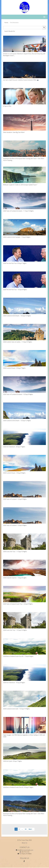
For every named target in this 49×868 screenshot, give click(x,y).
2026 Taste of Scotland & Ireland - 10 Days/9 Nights (24, 386)
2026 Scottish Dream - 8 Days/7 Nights (24, 360)
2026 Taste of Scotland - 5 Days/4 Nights (24, 517)
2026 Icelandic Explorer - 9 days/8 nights (24, 569)
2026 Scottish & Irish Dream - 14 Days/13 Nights (24, 307)
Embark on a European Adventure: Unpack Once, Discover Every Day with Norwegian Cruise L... (24, 46)
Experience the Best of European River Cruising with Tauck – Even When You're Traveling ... (24, 151)
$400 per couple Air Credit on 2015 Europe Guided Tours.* (24, 176)
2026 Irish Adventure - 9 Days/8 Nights (24, 674)
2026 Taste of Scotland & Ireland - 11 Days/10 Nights (24, 202)
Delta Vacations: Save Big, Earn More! (24, 124)
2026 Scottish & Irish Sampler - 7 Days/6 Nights (24, 229)
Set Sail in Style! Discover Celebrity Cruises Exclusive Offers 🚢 (24, 71)
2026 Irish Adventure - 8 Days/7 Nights (24, 438)
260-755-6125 (25, 852)
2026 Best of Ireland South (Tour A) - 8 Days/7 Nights (24, 779)
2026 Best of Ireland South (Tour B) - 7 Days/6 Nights (24, 648)
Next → (31, 829)
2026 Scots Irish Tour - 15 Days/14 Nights (24, 622)
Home (6, 23)
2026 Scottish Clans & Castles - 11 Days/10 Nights (24, 333)
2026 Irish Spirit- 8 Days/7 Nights (24, 753)
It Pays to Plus (24, 98)
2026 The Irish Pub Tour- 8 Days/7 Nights (24, 255)
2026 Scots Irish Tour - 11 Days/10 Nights (24, 543)
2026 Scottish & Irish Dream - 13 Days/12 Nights (24, 412)
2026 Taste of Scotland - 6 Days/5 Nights (24, 491)
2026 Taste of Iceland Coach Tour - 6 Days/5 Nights (24, 595)
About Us (24, 843)
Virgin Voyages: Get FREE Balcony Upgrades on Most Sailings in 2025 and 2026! (24, 727)
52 (26, 829)
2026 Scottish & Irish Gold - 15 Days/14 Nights (24, 700)
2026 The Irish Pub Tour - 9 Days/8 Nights (24, 281)
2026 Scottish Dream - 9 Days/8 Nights (24, 464)
